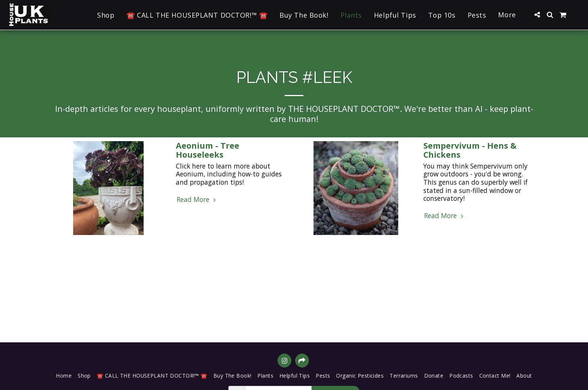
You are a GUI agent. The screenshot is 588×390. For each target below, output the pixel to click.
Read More (197, 200)
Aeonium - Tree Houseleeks (208, 150)
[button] (537, 15)
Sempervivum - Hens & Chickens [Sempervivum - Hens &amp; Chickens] (470, 150)
